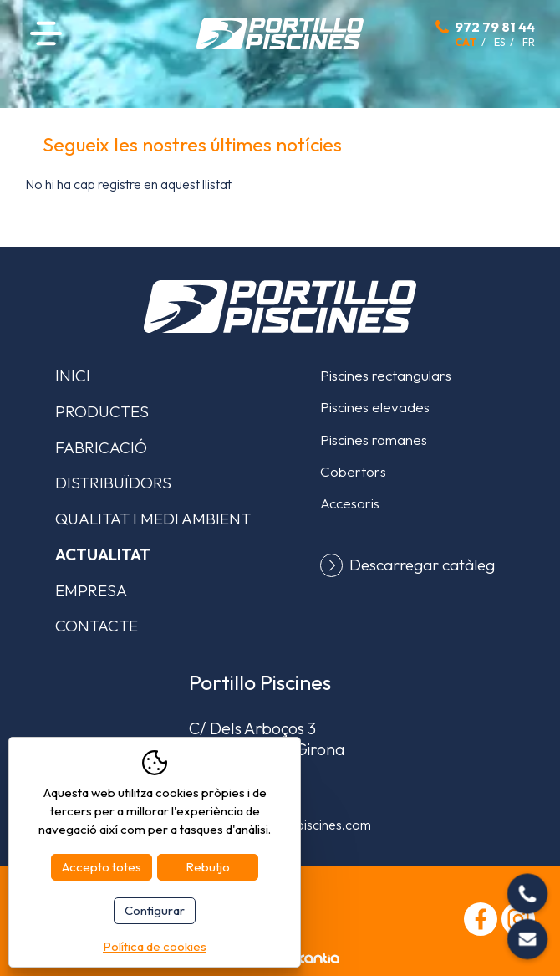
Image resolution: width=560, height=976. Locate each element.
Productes (102, 411)
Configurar (155, 910)
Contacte (97, 626)
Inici (73, 376)
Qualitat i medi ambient (153, 519)
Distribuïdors (113, 483)
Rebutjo (208, 867)
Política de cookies (155, 946)
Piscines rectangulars (386, 375)
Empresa (91, 590)
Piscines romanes (374, 439)
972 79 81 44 (495, 27)
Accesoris (350, 503)
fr (529, 42)
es (500, 42)
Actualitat (103, 554)
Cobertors (353, 471)
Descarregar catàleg (422, 565)
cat (466, 42)
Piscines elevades (375, 407)
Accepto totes (102, 867)
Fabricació (101, 447)
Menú (46, 33)
